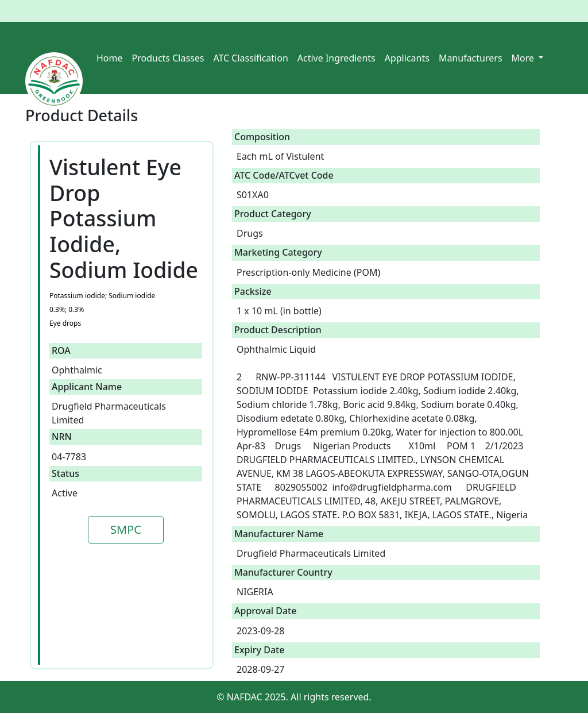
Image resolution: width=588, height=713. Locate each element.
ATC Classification (250, 58)
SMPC (126, 529)
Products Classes (168, 58)
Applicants (407, 58)
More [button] (524, 58)
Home (110, 58)
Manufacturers (471, 58)
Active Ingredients (336, 58)
